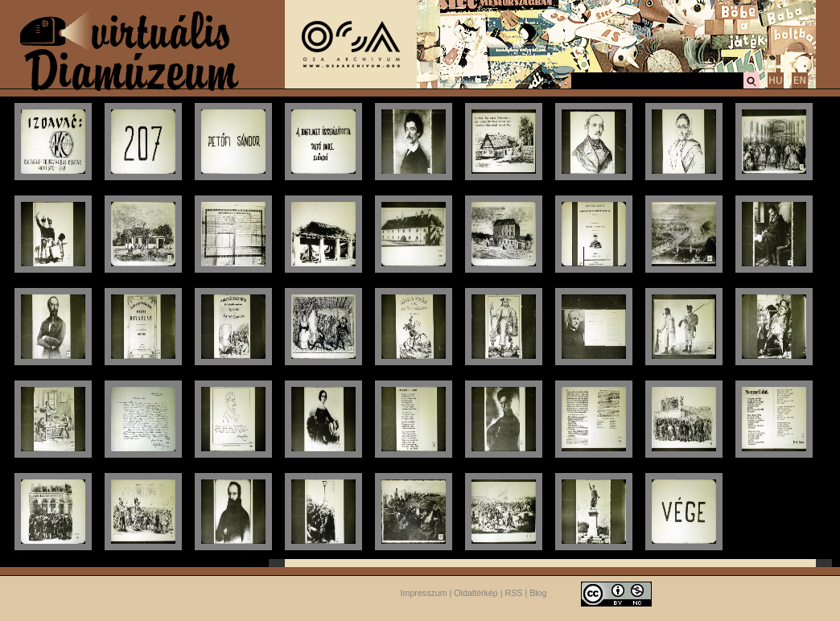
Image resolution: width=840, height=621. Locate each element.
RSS (514, 593)
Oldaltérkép (476, 593)
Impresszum (424, 593)
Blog (538, 593)
